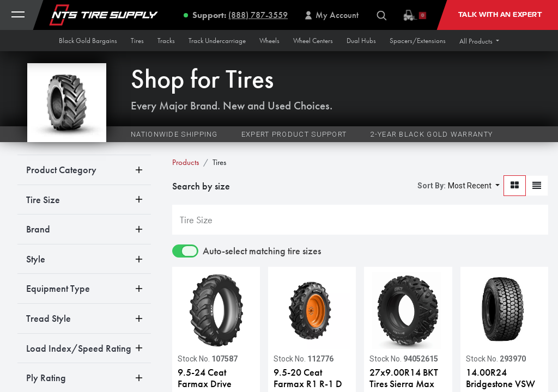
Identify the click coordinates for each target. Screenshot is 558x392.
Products (186, 162)
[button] (479, 41)
